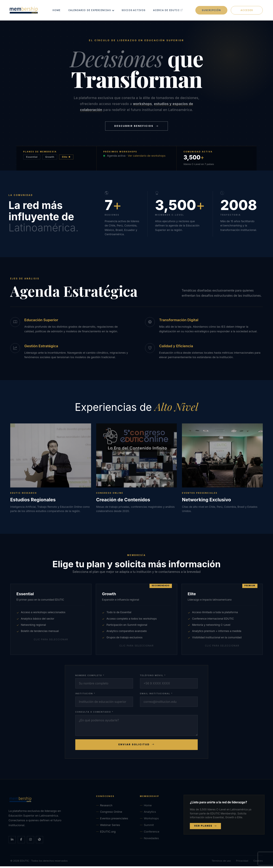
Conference (152, 833)
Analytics (150, 813)
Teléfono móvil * (153, 677)
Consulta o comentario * (94, 714)
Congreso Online (111, 813)
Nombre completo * (90, 677)
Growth (50, 159)
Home (59, 11)
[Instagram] (30, 841)
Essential (32, 159)
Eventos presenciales (114, 820)
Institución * (85, 695)
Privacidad (242, 863)
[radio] (51, 621)
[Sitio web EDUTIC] (39, 841)
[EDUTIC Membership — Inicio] (49, 801)
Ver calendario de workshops (147, 157)
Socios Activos (136, 11)
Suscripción (211, 11)
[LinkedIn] (12, 841)
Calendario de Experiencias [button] (92, 11)
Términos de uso (221, 863)
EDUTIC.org (108, 833)
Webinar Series (110, 827)
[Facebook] (21, 841)
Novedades (151, 840)
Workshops (151, 820)
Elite (66, 159)
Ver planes (205, 828)
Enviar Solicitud (136, 746)
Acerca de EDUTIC (170, 11)
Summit (149, 827)
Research (106, 807)
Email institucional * (156, 695)
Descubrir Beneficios (136, 128)
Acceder (247, 11)
